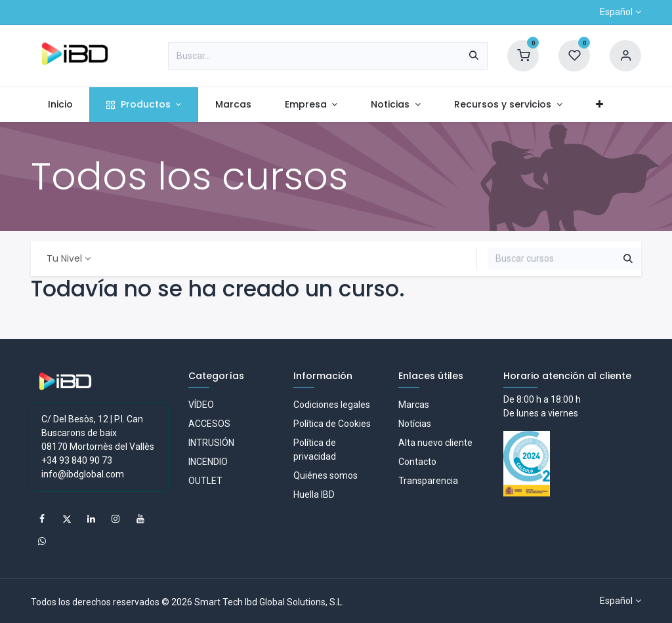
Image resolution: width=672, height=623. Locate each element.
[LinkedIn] (91, 519)
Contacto (417, 462)
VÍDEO (201, 405)
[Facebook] (42, 519)
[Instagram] (115, 519)
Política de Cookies (332, 424)
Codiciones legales (332, 405)
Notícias (415, 424)
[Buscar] (474, 56)
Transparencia (428, 481)
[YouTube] (140, 519)
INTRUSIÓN (211, 443)
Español (616, 12)
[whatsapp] (42, 541)
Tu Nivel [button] (64, 258)
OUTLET (205, 481)
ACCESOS (209, 424)
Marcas (414, 405)
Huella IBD (314, 494)
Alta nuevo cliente (435, 443)
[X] (67, 519)
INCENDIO (208, 462)
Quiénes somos (325, 475)
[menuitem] (60, 105)
